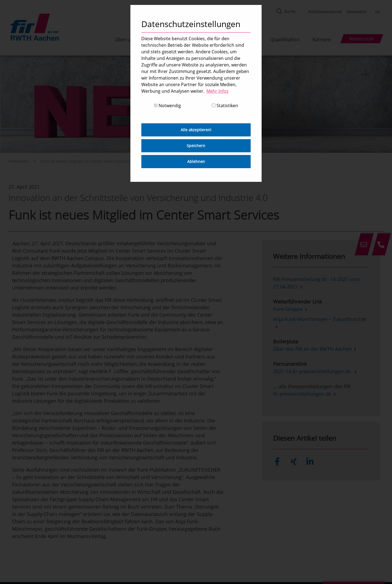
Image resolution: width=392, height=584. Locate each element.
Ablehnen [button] (196, 161)
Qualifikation (285, 39)
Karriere (322, 39)
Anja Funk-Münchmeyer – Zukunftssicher (320, 319)
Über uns (125, 39)
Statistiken (225, 106)
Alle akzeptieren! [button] (196, 130)
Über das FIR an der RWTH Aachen (312, 349)
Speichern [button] (196, 146)
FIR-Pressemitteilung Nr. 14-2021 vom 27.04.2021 (316, 283)
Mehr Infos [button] (217, 91)
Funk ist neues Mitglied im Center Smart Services (85, 161)
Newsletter (357, 12)
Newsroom (19, 161)
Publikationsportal (325, 12)
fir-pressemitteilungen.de (302, 394)
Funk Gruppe (288, 309)
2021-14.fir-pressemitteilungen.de (313, 371)
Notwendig (167, 106)
